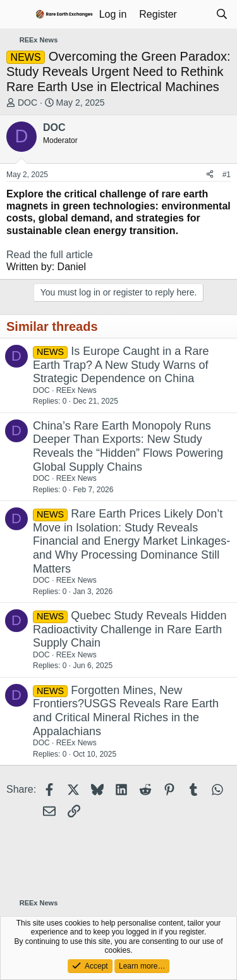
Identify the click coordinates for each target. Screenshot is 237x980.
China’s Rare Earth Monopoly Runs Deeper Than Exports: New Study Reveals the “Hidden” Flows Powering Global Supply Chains (128, 446)
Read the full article (50, 255)
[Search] (222, 14)
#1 (227, 175)
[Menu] (17, 15)
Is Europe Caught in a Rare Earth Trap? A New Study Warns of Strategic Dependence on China (121, 365)
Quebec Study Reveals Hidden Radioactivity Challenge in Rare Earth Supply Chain (130, 629)
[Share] (210, 175)
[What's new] (196, 14)
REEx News (76, 390)
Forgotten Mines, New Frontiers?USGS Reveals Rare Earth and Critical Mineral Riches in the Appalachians (126, 711)
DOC (27, 102)
